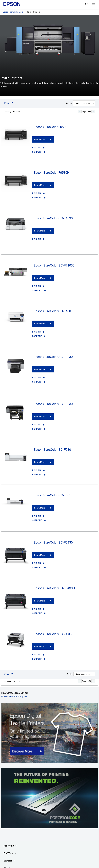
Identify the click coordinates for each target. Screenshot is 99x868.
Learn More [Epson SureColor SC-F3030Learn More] (40, 416)
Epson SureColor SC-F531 (52, 495)
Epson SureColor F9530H (51, 173)
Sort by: (69, 103)
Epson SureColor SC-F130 (52, 311)
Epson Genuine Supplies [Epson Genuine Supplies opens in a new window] (14, 696)
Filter (7, 103)
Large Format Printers (13, 12)
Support (37, 152)
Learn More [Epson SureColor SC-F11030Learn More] (40, 278)
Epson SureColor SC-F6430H (54, 588)
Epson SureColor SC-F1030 (53, 218)
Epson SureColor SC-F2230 (53, 357)
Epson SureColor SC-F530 (52, 450)
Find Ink (36, 148)
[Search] (87, 4)
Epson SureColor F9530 (50, 127)
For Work (10, 853)
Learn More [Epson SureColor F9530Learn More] (40, 139)
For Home (10, 846)
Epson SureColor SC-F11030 (54, 265)
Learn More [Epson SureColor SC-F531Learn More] (40, 508)
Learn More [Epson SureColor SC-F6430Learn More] (40, 555)
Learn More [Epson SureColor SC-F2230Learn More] (40, 369)
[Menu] (94, 4)
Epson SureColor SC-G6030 (53, 634)
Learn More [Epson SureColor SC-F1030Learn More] (40, 231)
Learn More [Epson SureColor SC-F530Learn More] (40, 462)
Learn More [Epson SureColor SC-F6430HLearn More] (40, 601)
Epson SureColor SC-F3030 (53, 404)
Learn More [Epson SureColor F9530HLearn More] (40, 185)
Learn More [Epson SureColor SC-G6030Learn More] (40, 646)
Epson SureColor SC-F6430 (53, 542)
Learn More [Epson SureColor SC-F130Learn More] (40, 324)
